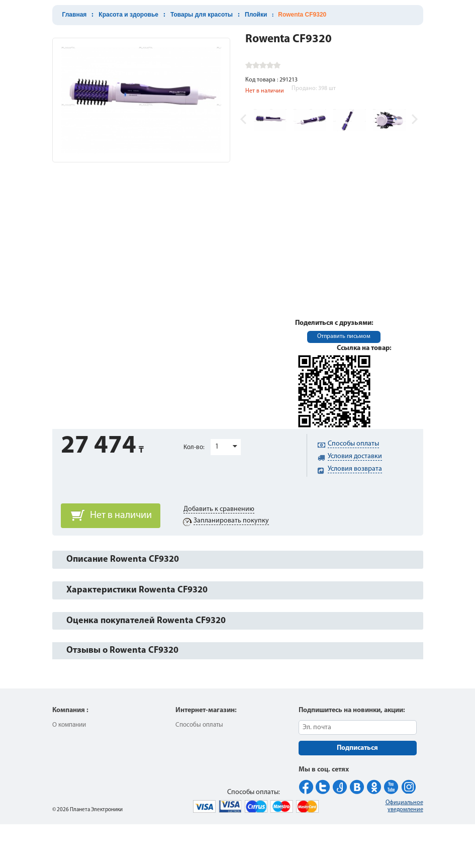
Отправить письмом (344, 336)
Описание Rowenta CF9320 (123, 559)
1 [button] (217, 447)
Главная (75, 15)
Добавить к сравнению (219, 509)
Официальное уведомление (404, 806)
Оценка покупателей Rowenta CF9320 (146, 621)
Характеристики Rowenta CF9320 (137, 590)
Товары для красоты (202, 15)
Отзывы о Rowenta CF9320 (122, 650)
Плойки (256, 15)
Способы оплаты (199, 725)
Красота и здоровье (128, 15)
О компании (69, 725)
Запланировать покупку (231, 521)
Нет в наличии (121, 515)
